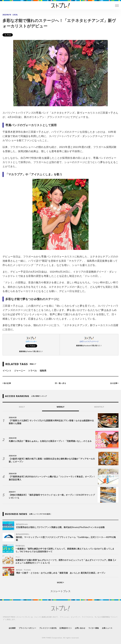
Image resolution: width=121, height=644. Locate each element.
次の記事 (114, 383)
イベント (7, 371)
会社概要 (12, 628)
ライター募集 (94, 628)
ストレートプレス (60, 591)
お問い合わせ (80, 628)
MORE (61, 583)
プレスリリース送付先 (48, 628)
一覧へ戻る (60, 383)
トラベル (32, 371)
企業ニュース (107, 628)
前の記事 (7, 383)
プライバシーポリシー (27, 628)
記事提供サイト (66, 628)
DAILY (22, 407)
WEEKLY (60, 407)
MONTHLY (99, 407)
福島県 (43, 371)
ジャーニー (20, 371)
